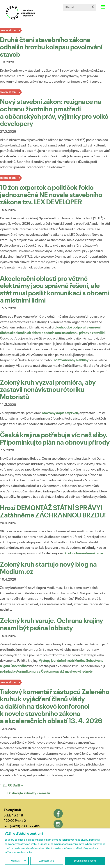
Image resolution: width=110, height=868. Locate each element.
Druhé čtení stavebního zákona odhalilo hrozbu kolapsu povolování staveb (51, 48)
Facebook (58, 814)
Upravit (15, 861)
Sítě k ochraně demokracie (83, 553)
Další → (18, 786)
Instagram (58, 824)
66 (10, 786)
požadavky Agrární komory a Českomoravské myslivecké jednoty (46, 672)
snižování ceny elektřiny (71, 360)
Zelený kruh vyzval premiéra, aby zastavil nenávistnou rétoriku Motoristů (48, 390)
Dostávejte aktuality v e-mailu (29, 793)
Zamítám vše (47, 861)
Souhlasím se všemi (85, 861)
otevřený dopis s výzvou (60, 413)
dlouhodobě (64, 328)
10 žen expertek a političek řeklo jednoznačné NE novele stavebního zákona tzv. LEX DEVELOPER (51, 195)
